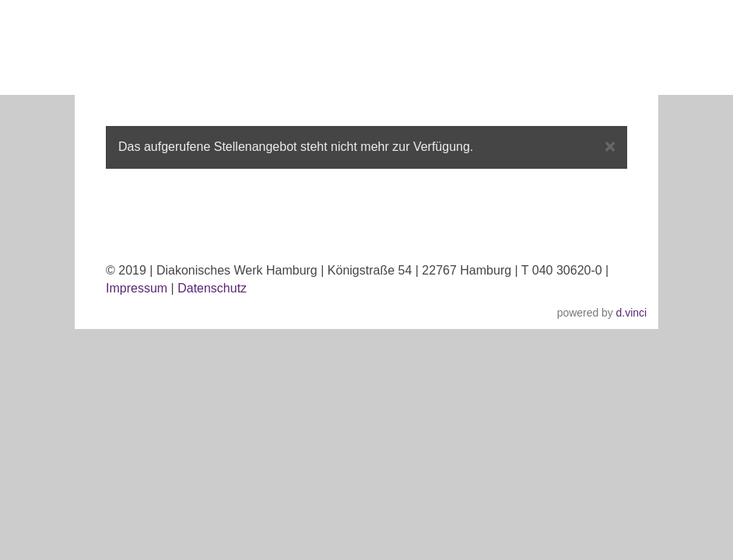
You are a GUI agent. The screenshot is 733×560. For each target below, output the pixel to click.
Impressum (137, 288)
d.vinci (631, 313)
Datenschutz (212, 288)
